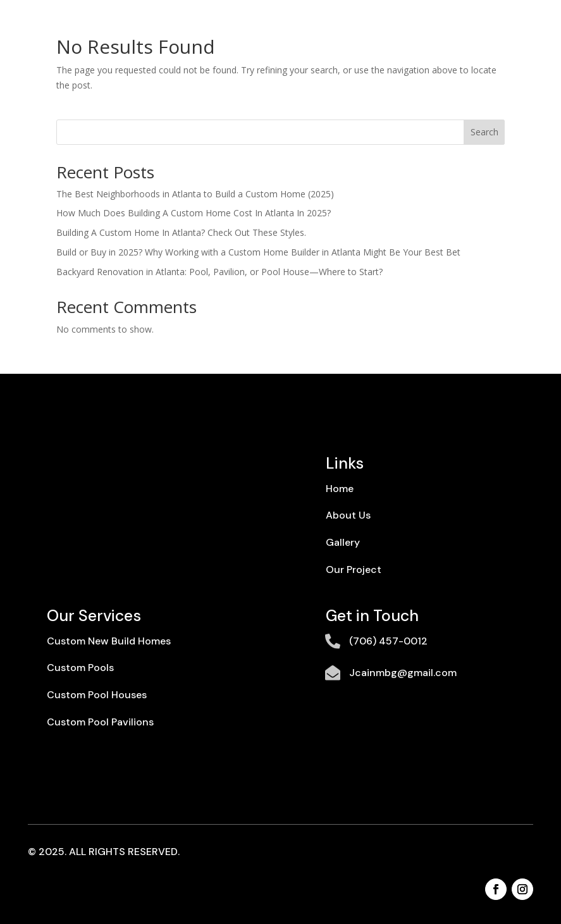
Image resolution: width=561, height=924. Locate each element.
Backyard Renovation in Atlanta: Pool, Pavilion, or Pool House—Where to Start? (219, 272)
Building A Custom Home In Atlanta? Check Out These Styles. (181, 232)
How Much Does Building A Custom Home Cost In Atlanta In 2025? (194, 213)
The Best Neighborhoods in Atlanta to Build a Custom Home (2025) (195, 194)
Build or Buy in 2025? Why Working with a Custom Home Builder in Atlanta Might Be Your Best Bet (258, 252)
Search (484, 132)
